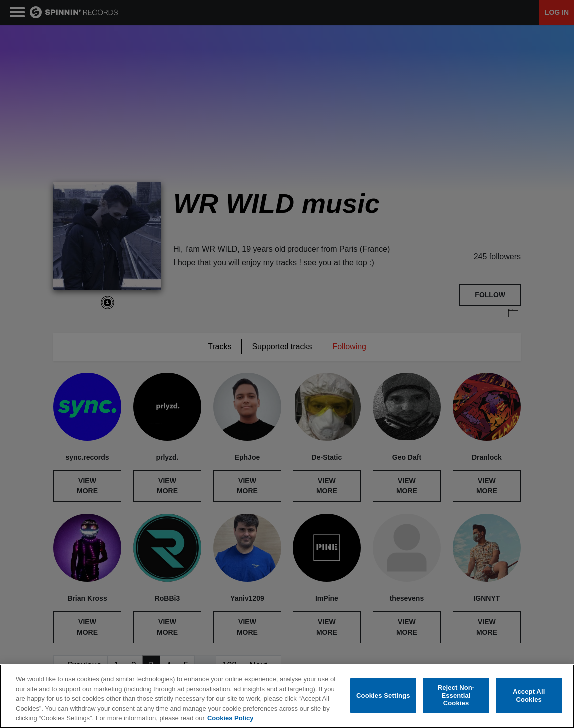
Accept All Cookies (529, 695)
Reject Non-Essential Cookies (456, 695)
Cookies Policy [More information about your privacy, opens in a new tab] (230, 718)
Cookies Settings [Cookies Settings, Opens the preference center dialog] (383, 695)
